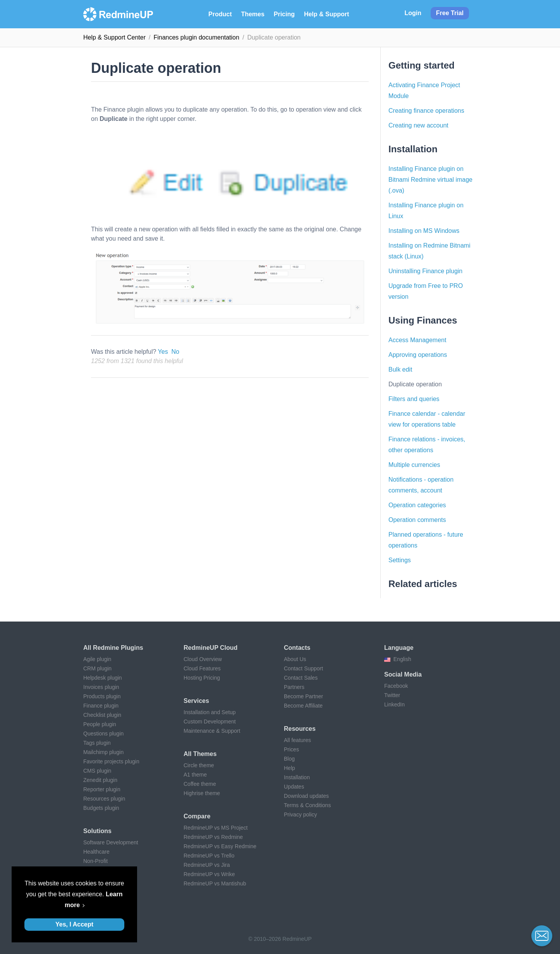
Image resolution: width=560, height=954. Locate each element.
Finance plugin (101, 706)
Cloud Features (202, 668)
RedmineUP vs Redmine (213, 837)
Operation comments (417, 520)
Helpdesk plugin (103, 678)
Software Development (111, 842)
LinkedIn (394, 704)
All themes (200, 754)
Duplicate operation (415, 384)
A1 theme (195, 775)
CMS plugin (97, 771)
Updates (294, 787)
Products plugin (102, 696)
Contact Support (303, 668)
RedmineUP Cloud (210, 648)
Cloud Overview (203, 659)
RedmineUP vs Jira (207, 865)
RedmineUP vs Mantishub (215, 883)
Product (220, 14)
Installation (297, 777)
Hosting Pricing (202, 678)
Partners (294, 687)
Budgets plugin (101, 808)
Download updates (306, 796)
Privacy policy (301, 815)
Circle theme (199, 765)
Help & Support (326, 14)
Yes (163, 352)
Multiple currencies (414, 465)
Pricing (284, 14)
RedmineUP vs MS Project (216, 828)
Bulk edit (400, 369)
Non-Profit (95, 861)
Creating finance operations (426, 111)
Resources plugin (104, 799)
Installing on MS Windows (424, 231)
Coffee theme (200, 784)
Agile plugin (97, 659)
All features (297, 740)
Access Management (417, 340)
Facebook (396, 686)
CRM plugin (97, 668)
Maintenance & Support (212, 731)
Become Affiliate (303, 706)
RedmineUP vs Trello (209, 856)
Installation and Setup (210, 712)
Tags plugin (97, 743)
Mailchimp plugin (103, 752)
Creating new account (418, 125)
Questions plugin (103, 734)
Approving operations (418, 355)
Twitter (392, 695)
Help (289, 768)
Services (196, 701)
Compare (197, 816)
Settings (400, 560)
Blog (289, 759)
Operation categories (417, 505)
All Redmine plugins (113, 648)
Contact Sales (301, 678)
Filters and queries (414, 399)
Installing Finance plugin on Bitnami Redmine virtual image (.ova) (430, 180)
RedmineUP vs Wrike (209, 874)
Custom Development (210, 722)
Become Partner (303, 696)
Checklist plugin (102, 715)
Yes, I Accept (74, 924)
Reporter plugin (102, 789)
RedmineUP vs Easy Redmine (220, 846)
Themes (253, 14)
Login (413, 13)
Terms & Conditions (307, 805)
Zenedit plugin (100, 780)
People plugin (100, 724)
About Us (295, 659)
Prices (291, 749)
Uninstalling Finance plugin (425, 271)
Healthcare (96, 852)
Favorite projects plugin (111, 761)
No (175, 352)
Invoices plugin (101, 687)
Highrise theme (202, 793)
